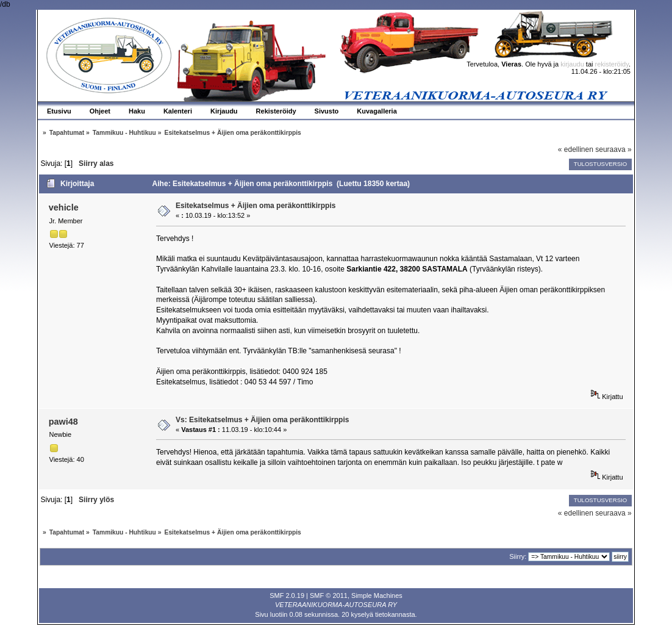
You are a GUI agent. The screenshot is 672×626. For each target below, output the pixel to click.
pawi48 (63, 422)
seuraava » (613, 149)
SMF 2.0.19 (287, 595)
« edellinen (576, 149)
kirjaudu (572, 64)
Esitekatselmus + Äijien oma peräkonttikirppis (256, 206)
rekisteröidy (612, 64)
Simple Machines (377, 595)
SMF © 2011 (329, 595)
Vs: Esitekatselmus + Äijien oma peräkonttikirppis (262, 420)
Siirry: (518, 556)
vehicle (64, 207)
